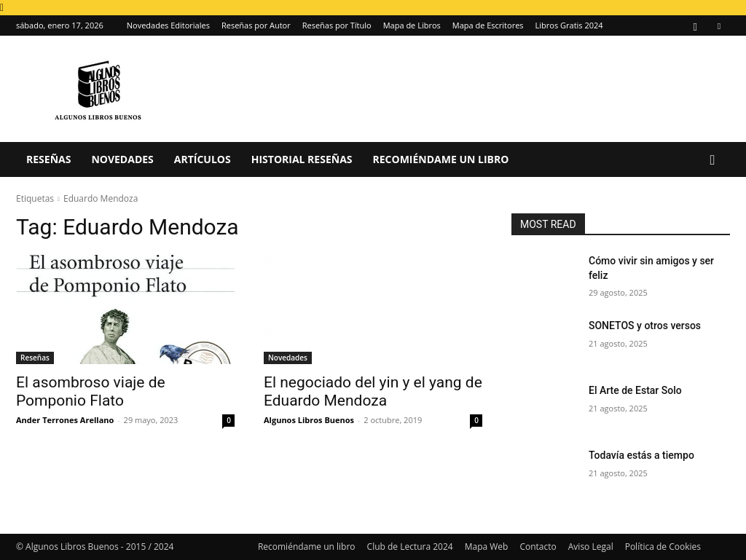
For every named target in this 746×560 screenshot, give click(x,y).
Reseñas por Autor (256, 25)
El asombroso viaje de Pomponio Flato (91, 391)
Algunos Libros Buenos (309, 420)
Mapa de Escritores (488, 25)
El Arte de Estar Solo (635, 390)
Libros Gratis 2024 (569, 25)
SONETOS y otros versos (645, 326)
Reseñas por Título (337, 25)
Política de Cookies (663, 547)
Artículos (203, 159)
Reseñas (48, 159)
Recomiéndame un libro (441, 159)
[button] (712, 161)
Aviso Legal (591, 547)
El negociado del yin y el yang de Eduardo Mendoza (373, 391)
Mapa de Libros (412, 25)
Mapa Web (487, 547)
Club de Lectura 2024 (410, 547)
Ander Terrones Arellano (65, 420)
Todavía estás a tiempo (641, 455)
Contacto (538, 547)
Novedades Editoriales (168, 25)
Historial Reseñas (302, 159)
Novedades (122, 159)
